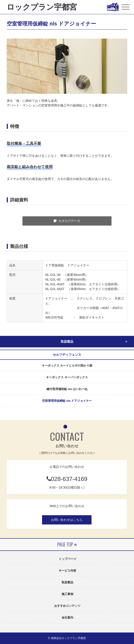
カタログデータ (67, 221)
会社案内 (67, 617)
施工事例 (67, 594)
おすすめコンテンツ (67, 606)
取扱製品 (67, 582)
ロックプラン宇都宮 (42, 7)
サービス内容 (67, 571)
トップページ (67, 559)
